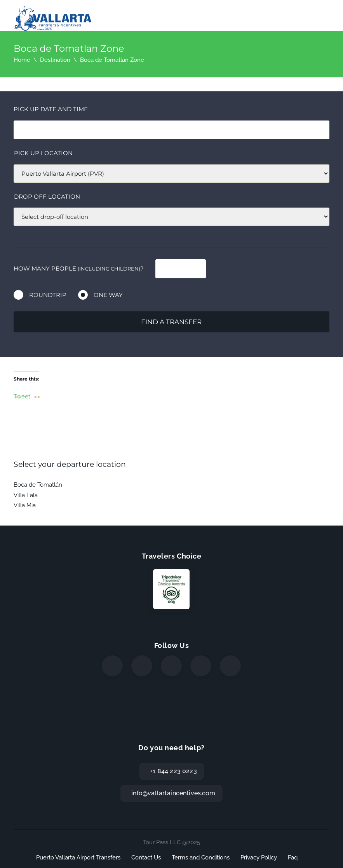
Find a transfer (171, 322)
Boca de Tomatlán (38, 485)
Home (22, 60)
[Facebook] (112, 666)
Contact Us (146, 858)
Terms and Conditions (201, 858)
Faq (293, 858)
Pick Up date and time (51, 109)
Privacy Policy (259, 858)
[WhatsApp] (201, 666)
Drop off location (47, 196)
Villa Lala (26, 495)
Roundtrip (48, 295)
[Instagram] (171, 666)
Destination (55, 60)
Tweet (22, 396)
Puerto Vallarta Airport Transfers (78, 858)
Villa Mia (25, 505)
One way (108, 295)
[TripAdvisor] (230, 666)
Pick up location (43, 153)
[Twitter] (142, 666)
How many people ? (79, 268)
